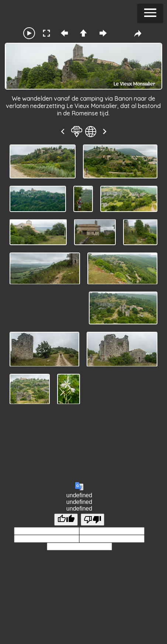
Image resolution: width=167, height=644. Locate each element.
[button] (150, 13)
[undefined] (66, 520)
